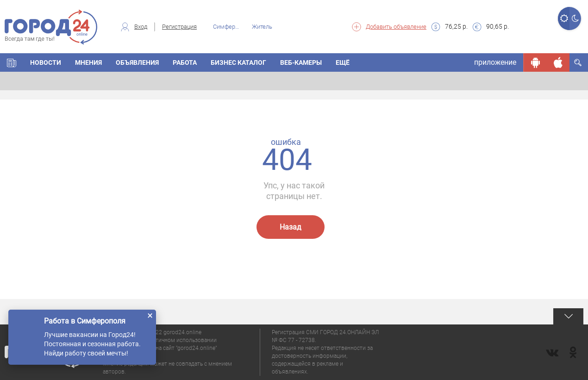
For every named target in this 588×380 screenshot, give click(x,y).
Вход (141, 27)
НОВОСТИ (46, 62)
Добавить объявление (396, 27)
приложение (495, 62)
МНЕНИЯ (88, 62)
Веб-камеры (301, 62)
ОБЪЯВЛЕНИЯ (137, 62)
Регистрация (179, 27)
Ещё (343, 62)
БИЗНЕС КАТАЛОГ (238, 62)
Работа (185, 62)
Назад (291, 227)
